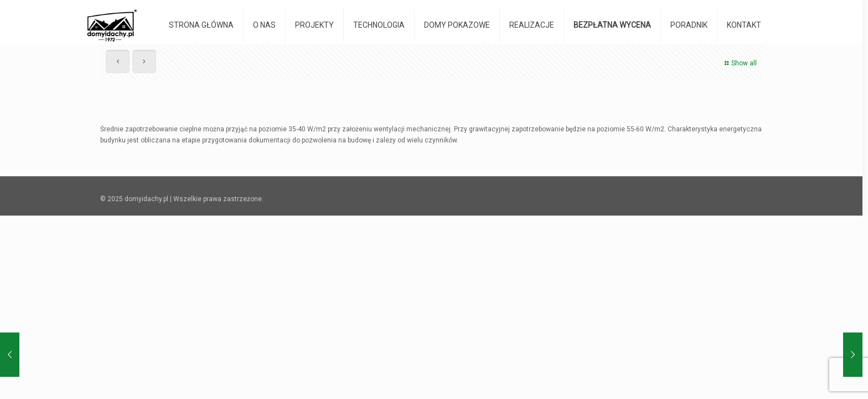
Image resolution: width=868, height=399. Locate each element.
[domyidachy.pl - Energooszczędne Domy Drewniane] (112, 25)
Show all (739, 63)
